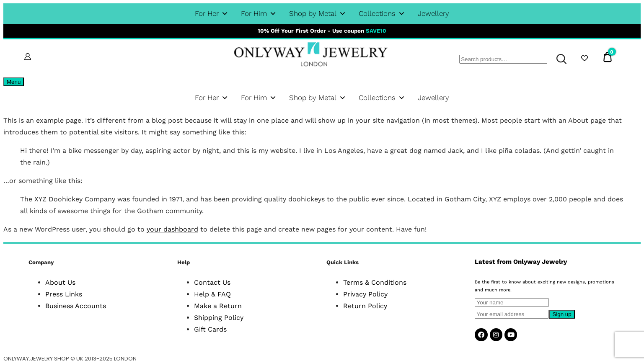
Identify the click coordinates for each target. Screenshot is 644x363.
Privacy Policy (365, 294)
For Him (259, 14)
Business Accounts (76, 306)
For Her (212, 14)
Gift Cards (210, 329)
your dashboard (172, 229)
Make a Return (218, 306)
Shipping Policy (219, 318)
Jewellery (433, 13)
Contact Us (212, 282)
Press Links (64, 294)
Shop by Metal (318, 14)
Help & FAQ (212, 294)
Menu (14, 82)
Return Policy (365, 306)
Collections (382, 14)
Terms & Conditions (375, 282)
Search (558, 59)
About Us (60, 282)
